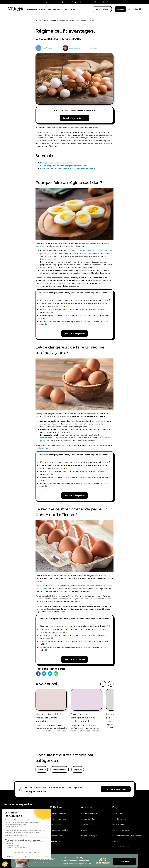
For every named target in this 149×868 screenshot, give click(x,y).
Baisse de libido (56, 824)
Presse (84, 830)
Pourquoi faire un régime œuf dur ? (56, 163)
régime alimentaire (60, 283)
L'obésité (116, 841)
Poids (53, 20)
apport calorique (49, 259)
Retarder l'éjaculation (58, 819)
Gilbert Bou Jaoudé (75, 49)
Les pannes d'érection (121, 830)
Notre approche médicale (58, 9)
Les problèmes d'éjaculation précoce (127, 836)
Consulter (120, 9)
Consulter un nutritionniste (74, 118)
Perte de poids (56, 836)
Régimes (78, 769)
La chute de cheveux (121, 847)
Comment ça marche (89, 813)
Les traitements (119, 824)
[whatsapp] (56, 674)
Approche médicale (89, 819)
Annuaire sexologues (90, 824)
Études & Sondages (89, 836)
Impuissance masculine (59, 830)
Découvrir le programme (74, 333)
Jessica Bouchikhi (47, 49)
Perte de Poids (60, 769)
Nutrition (42, 769)
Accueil (39, 20)
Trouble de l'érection (58, 813)
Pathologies (57, 807)
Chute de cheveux (57, 841)
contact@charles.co (17, 816)
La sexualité (117, 813)
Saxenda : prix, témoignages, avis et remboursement (83, 718)
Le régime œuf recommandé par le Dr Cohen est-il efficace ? (68, 168)
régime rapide (44, 448)
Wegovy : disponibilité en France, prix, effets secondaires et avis (50, 718)
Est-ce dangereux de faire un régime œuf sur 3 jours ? (65, 165)
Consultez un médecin (116, 789)
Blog (73, 9)
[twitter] (50, 674)
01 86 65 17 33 (15, 810)
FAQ (10, 821)
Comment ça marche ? (36, 9)
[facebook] (38, 674)
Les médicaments (119, 819)
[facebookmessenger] (44, 674)
